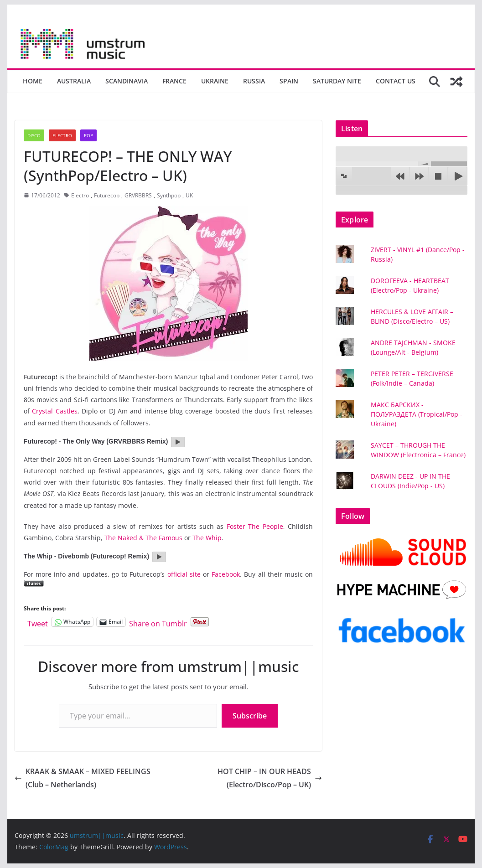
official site (184, 574)
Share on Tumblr (158, 622)
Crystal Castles (54, 411)
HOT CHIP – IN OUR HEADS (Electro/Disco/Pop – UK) (270, 778)
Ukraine (215, 81)
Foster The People (255, 526)
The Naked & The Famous (143, 538)
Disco (34, 135)
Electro (62, 135)
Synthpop (169, 195)
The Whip (207, 538)
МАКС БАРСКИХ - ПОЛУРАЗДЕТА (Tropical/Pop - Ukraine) (417, 414)
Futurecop (107, 195)
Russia (254, 81)
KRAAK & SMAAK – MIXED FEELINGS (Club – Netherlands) (83, 778)
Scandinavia (127, 81)
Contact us (396, 81)
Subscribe (250, 716)
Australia (74, 81)
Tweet (38, 622)
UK (189, 195)
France (174, 81)
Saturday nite (337, 81)
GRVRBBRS (138, 195)
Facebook (226, 574)
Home (33, 81)
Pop (88, 135)
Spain (289, 81)
